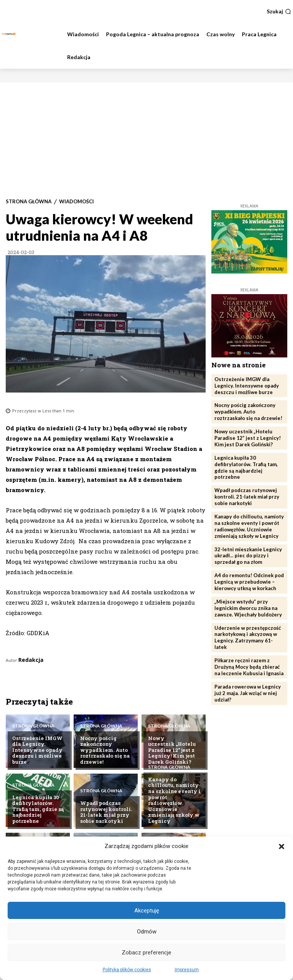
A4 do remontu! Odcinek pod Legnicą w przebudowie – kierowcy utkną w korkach (249, 582)
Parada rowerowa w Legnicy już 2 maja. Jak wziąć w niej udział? (248, 693)
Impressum (187, 970)
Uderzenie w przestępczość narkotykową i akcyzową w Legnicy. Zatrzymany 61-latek (248, 638)
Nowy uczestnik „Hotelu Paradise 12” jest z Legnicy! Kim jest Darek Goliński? (172, 750)
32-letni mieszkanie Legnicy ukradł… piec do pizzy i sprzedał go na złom (248, 556)
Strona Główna (29, 202)
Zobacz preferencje (146, 953)
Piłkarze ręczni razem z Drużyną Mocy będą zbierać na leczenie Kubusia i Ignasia (249, 667)
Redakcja (31, 660)
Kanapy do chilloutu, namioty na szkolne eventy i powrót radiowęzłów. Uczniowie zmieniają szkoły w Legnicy (174, 800)
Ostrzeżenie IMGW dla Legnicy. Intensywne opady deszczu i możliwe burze (37, 750)
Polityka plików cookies (127, 970)
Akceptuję (147, 911)
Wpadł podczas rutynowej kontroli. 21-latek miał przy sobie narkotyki (106, 812)
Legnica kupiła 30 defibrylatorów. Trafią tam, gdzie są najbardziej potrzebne (38, 809)
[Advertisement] (146, 140)
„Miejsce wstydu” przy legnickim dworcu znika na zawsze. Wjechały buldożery (248, 608)
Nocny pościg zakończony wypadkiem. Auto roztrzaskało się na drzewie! (105, 750)
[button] (282, 846)
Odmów (147, 932)
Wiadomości (76, 202)
